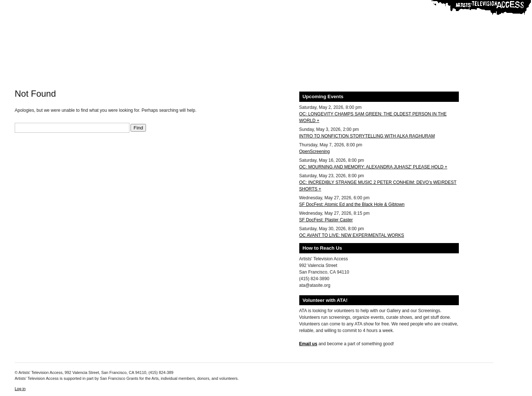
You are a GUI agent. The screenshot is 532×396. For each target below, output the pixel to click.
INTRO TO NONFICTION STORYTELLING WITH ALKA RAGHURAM (367, 136)
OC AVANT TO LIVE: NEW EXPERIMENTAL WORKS (352, 235)
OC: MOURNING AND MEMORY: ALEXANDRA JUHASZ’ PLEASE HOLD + (373, 167)
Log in (20, 389)
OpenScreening (315, 151)
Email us (308, 344)
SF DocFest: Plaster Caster (326, 220)
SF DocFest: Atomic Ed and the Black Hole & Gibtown (352, 204)
